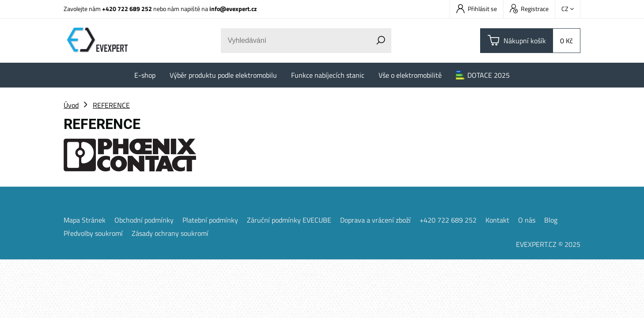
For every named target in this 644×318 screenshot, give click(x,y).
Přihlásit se (477, 9)
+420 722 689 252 (127, 9)
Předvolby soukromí (93, 233)
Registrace (529, 9)
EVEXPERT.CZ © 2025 (548, 244)
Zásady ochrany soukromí (170, 233)
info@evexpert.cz (233, 9)
